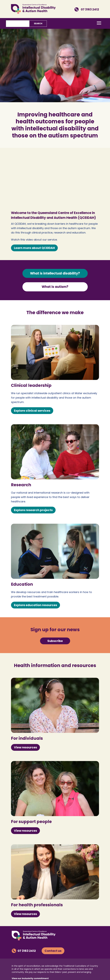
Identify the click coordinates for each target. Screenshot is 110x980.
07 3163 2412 (87, 9)
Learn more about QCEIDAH (34, 248)
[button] (99, 23)
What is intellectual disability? (55, 273)
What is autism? (55, 287)
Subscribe (55, 641)
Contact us (53, 951)
